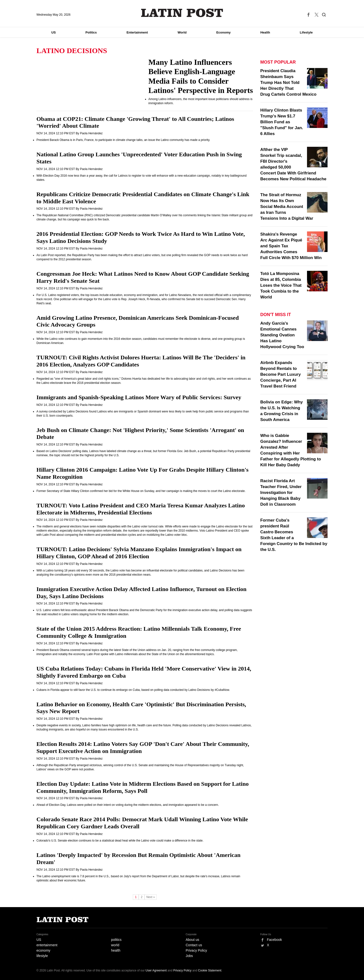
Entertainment (137, 32)
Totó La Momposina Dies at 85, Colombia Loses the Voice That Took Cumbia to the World (281, 285)
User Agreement (156, 970)
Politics (91, 32)
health (116, 950)
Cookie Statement (210, 970)
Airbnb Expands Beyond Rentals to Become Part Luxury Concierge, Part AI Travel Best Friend (280, 374)
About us (192, 940)
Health (265, 32)
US (54, 32)
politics (116, 940)
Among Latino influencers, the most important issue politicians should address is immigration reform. (201, 101)
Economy (223, 32)
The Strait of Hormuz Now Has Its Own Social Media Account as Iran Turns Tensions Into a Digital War (287, 207)
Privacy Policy (196, 950)
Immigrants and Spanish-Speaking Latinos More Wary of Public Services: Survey (139, 397)
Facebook (274, 940)
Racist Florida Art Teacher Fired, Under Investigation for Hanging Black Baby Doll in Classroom (281, 493)
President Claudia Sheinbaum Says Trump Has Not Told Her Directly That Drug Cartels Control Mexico (288, 83)
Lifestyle (306, 32)
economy (43, 950)
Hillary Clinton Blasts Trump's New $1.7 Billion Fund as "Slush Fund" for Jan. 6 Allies (282, 122)
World (182, 32)
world (115, 945)
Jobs (189, 956)
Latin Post (182, 13)
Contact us (194, 945)
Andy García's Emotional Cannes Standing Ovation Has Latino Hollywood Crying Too (282, 335)
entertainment (47, 945)
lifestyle (42, 956)
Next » (151, 897)
